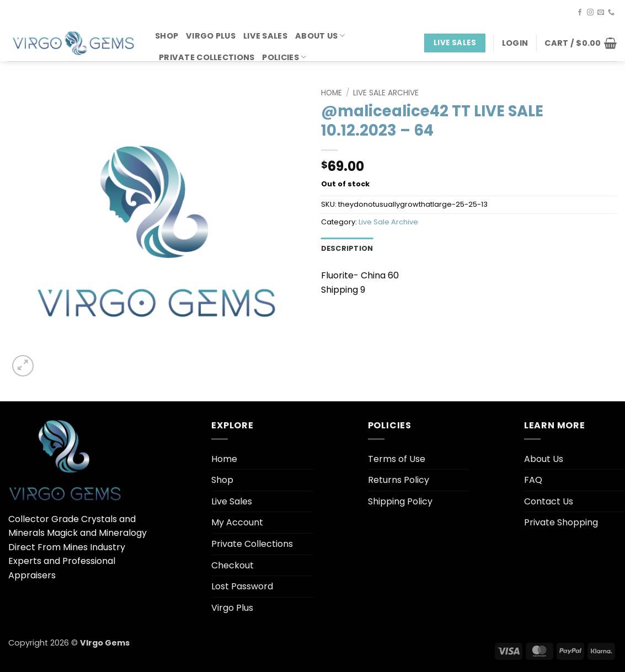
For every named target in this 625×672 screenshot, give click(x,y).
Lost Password (242, 586)
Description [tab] (347, 248)
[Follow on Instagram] (590, 13)
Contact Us (549, 501)
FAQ (533, 480)
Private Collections (207, 57)
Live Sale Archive (386, 93)
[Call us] (611, 13)
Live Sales (265, 36)
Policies (284, 57)
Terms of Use (397, 459)
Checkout (233, 565)
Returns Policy (399, 480)
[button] (515, 43)
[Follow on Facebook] (580, 13)
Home (332, 93)
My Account (237, 522)
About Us (320, 36)
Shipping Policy (400, 501)
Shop (167, 36)
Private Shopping (561, 522)
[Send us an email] (601, 13)
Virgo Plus (211, 36)
